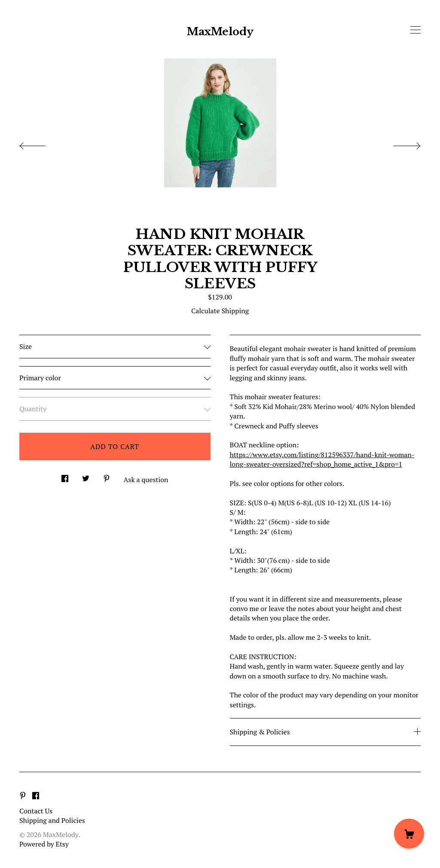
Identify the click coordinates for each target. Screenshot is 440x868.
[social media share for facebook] (65, 476)
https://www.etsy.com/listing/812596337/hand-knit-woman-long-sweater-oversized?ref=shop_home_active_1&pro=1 (322, 459)
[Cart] (409, 834)
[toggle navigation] (416, 30)
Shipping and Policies (52, 820)
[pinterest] (23, 796)
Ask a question (146, 480)
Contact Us (36, 811)
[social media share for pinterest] (107, 476)
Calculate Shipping (220, 311)
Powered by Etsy (44, 844)
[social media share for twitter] (86, 476)
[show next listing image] (399, 144)
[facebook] (36, 796)
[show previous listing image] (41, 144)
